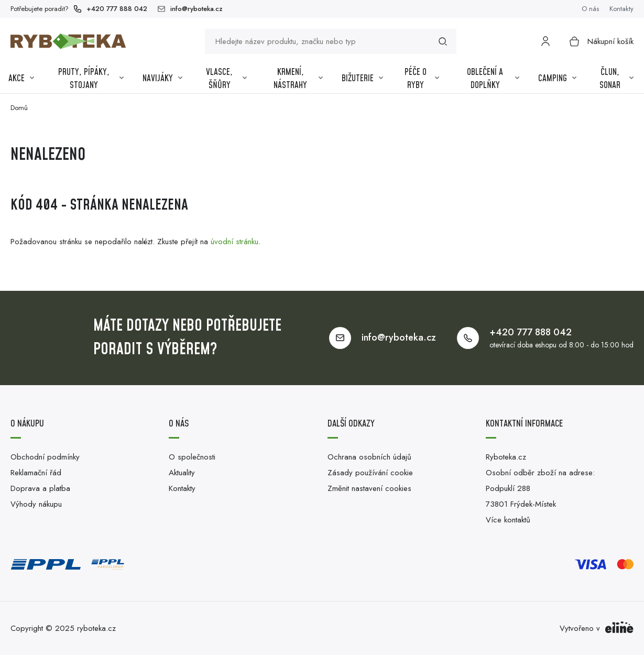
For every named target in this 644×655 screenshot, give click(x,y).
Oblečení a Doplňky (493, 79)
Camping (557, 79)
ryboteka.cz (96, 628)
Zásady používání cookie (370, 473)
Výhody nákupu (36, 504)
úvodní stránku (234, 242)
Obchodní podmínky (45, 457)
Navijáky (162, 79)
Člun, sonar (616, 79)
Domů (19, 108)
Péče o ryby (422, 79)
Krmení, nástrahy (298, 79)
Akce (21, 79)
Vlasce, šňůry (226, 79)
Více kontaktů (508, 520)
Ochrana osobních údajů (369, 457)
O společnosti (192, 457)
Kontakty (621, 9)
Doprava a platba (40, 488)
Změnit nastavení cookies (369, 488)
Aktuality (182, 473)
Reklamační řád (36, 473)
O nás (590, 9)
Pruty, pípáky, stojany (91, 79)
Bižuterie (362, 79)
